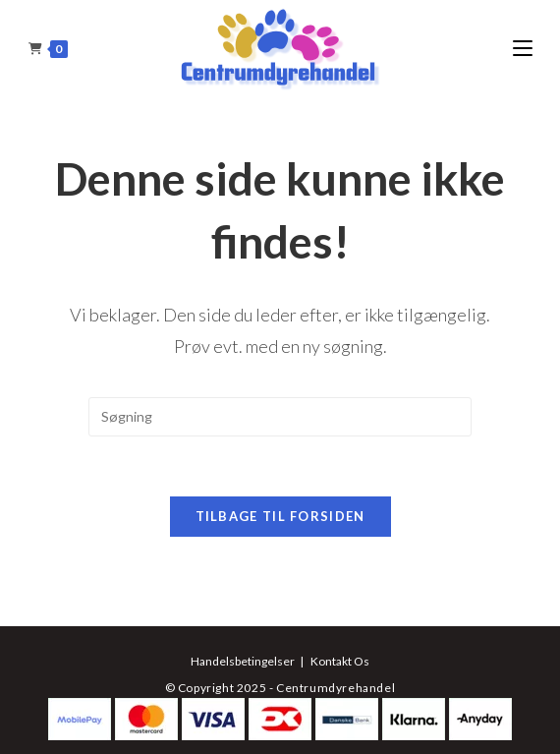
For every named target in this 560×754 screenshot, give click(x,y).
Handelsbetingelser (243, 661)
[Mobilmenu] (523, 49)
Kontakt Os (340, 661)
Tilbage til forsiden (280, 516)
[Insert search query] (280, 417)
